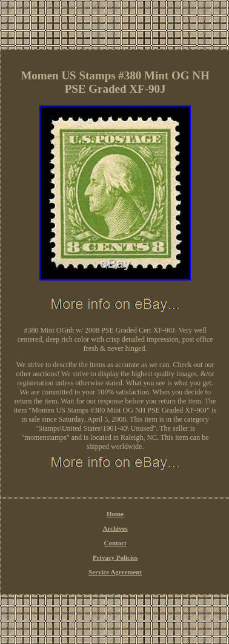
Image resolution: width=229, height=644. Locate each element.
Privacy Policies (115, 557)
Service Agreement (115, 572)
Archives (115, 528)
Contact (115, 543)
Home (115, 514)
